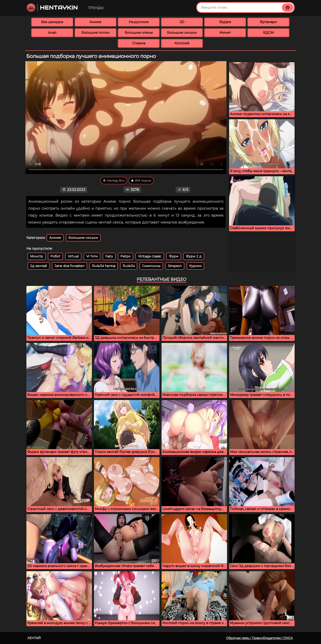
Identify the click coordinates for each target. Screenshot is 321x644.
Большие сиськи (182, 33)
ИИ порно (141, 180)
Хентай (34, 638)
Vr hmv (92, 256)
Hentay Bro (114, 180)
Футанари (268, 22)
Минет (225, 33)
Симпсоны (151, 266)
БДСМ (268, 33)
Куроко (195, 266)
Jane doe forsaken (70, 266)
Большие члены (139, 33)
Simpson (175, 266)
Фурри (225, 22)
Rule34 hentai (104, 266)
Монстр (37, 256)
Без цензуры (52, 22)
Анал (52, 33)
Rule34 (129, 266)
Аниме (95, 22)
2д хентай (39, 266)
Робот (55, 256)
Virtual (73, 256)
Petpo (125, 256)
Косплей (182, 43)
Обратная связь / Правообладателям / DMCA (259, 638)
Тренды (96, 8)
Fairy (109, 256)
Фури (174, 256)
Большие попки (96, 33)
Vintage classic (150, 256)
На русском (139, 22)
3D (182, 22)
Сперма (139, 43)
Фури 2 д (194, 256)
